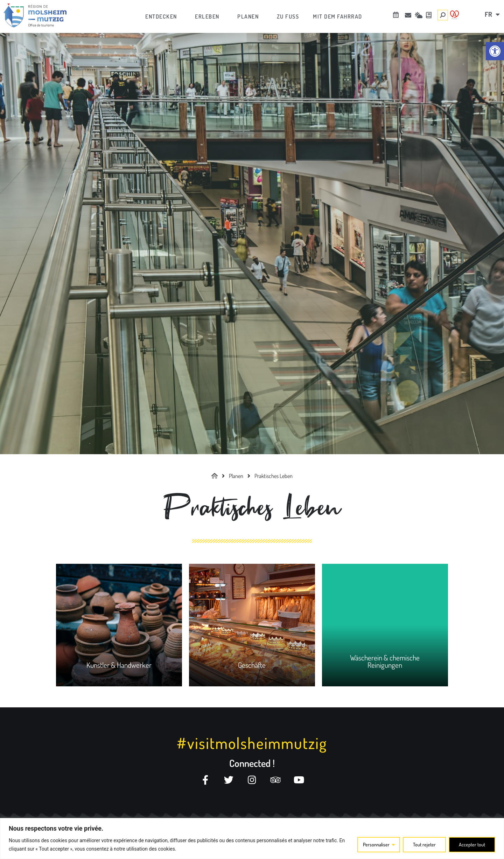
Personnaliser (376, 844)
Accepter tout (472, 844)
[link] (495, 51)
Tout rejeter (424, 844)
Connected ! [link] (252, 763)
